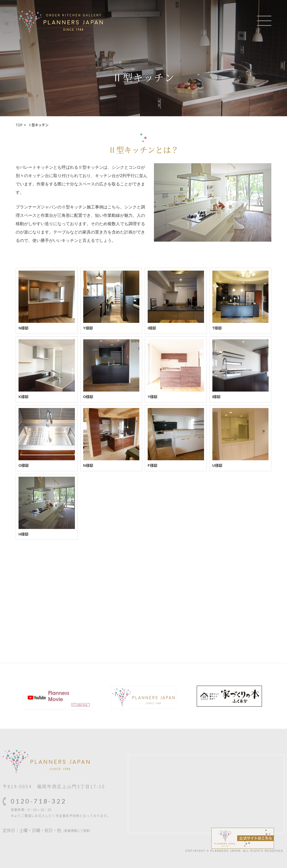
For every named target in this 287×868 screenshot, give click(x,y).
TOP (19, 125)
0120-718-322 (39, 801)
